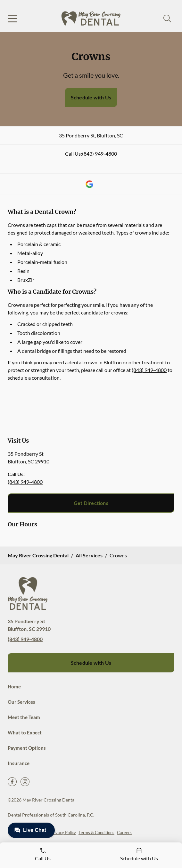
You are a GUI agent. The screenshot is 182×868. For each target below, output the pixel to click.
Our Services (21, 702)
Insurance (19, 763)
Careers (124, 833)
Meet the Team (24, 717)
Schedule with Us (91, 97)
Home (14, 686)
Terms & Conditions (96, 833)
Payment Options (27, 748)
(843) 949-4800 (99, 154)
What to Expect (25, 732)
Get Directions (91, 503)
